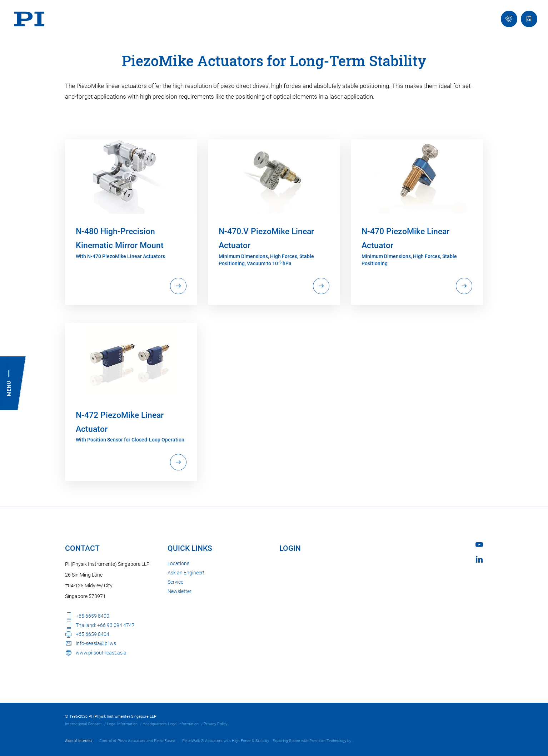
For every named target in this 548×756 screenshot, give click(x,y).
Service (175, 582)
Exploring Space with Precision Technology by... (313, 741)
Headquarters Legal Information (171, 724)
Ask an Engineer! (186, 573)
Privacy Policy (215, 724)
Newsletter (180, 591)
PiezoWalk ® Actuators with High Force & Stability (226, 741)
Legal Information (122, 724)
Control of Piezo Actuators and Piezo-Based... (139, 741)
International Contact (83, 724)
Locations (178, 563)
